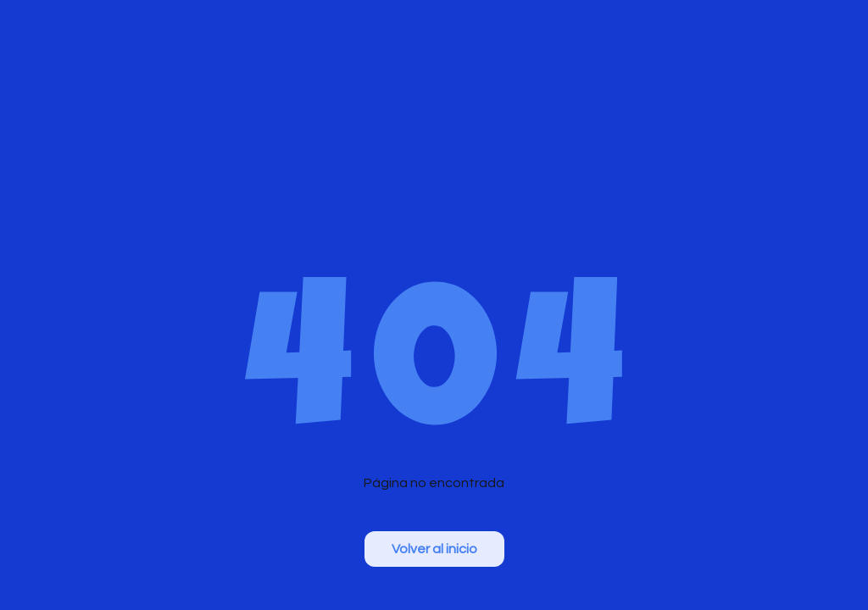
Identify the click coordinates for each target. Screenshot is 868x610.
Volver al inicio (434, 549)
